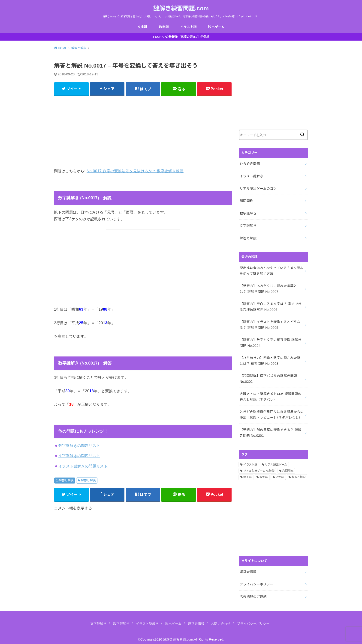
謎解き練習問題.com (181, 8)
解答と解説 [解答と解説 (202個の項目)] (299, 473)
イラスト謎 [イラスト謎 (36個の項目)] (250, 460)
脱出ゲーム (216, 27)
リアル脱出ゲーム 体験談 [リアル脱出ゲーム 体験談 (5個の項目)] (259, 467)
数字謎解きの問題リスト (79, 446)
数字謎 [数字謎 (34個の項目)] (264, 473)
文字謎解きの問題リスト (79, 456)
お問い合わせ (221, 619)
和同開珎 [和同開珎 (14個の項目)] (288, 467)
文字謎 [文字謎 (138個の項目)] (280, 473)
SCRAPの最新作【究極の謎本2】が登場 (182, 37)
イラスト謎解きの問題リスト (83, 466)
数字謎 (164, 27)
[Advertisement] (143, 132)
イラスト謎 (188, 27)
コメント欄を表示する (73, 509)
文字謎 (142, 27)
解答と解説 (66, 481)
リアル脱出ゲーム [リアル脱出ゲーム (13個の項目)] (276, 460)
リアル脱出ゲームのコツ (258, 188)
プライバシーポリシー (256, 580)
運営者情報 (248, 567)
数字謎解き (248, 213)
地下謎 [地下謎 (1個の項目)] (247, 473)
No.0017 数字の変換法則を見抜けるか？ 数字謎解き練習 (135, 172)
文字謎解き (248, 225)
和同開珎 (246, 200)
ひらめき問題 (250, 164)
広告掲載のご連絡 (253, 592)
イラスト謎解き (251, 176)
